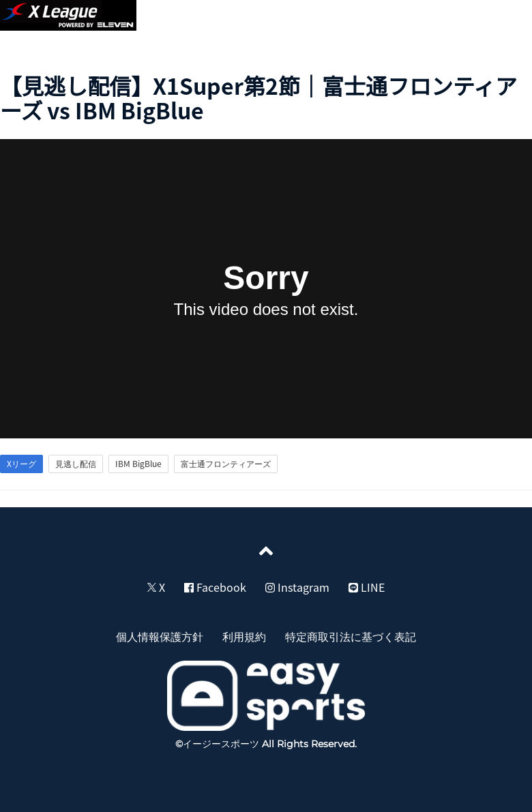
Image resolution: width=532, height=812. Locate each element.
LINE (367, 587)
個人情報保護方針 (160, 636)
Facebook (215, 587)
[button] (506, 18)
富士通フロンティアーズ (226, 464)
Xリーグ (21, 464)
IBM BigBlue (138, 464)
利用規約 (244, 636)
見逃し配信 (76, 464)
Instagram (297, 587)
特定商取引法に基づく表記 (351, 636)
